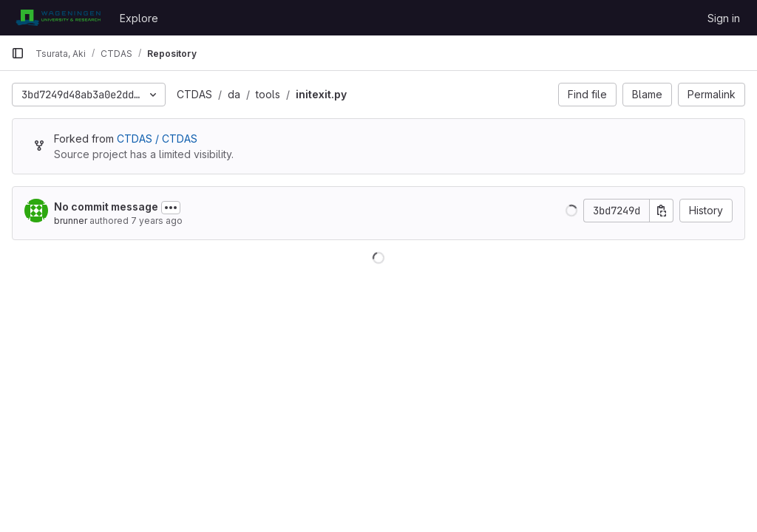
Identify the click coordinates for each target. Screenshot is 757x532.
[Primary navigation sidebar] (18, 53)
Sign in (724, 18)
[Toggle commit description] (171, 208)
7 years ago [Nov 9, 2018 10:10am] (157, 221)
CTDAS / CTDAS (157, 139)
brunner (71, 221)
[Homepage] (58, 18)
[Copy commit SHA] (662, 211)
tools (268, 94)
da (234, 94)
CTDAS (194, 94)
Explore (139, 18)
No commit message (106, 207)
